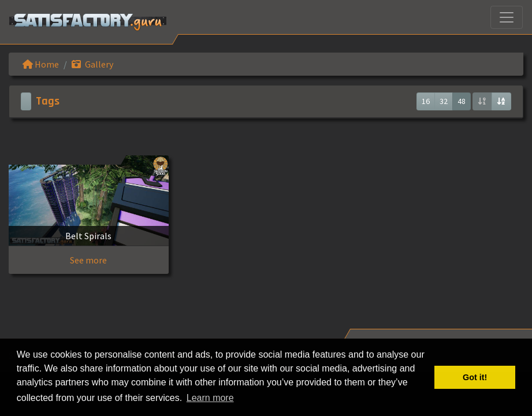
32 (444, 101)
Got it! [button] (475, 377)
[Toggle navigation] (507, 17)
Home (41, 64)
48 (462, 101)
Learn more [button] (210, 398)
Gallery (92, 64)
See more (88, 260)
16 (426, 101)
